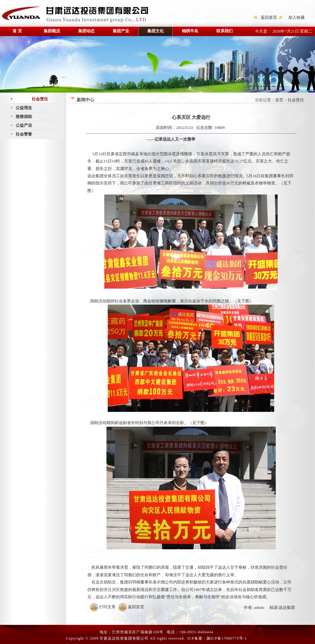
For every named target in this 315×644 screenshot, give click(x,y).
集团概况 (52, 31)
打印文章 (107, 607)
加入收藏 (296, 17)
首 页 (17, 31)
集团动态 (86, 31)
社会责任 (40, 99)
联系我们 (225, 31)
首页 (279, 100)
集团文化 (155, 31)
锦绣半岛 (190, 31)
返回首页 (269, 17)
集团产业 (121, 31)
